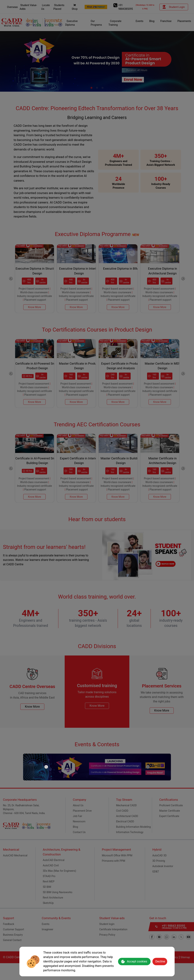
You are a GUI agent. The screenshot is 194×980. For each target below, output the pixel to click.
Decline (160, 961)
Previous (46, 767)
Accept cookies (134, 962)
